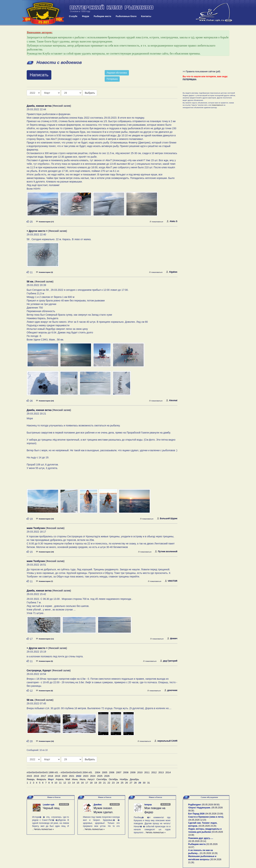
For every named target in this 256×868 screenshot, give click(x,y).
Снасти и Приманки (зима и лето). (206, 817)
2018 (50, 776)
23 (113, 783)
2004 (98, 772)
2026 (107, 776)
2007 (119, 772)
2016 (36, 776)
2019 (58, 776)
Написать (39, 75)
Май (68, 779)
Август (91, 779)
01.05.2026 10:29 (209, 853)
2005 (105, 772)
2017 (43, 776)
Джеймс (98, 805)
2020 (65, 776)
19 (96, 783)
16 (82, 783)
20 (100, 783)
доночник (171, 690)
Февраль (41, 779)
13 (69, 783)
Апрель (60, 779)
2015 (29, 776)
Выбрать (90, 93)
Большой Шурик (167, 518)
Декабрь (134, 779)
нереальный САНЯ (166, 741)
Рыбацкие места (102, 16)
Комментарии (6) (44, 691)
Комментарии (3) (44, 272)
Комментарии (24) (45, 401)
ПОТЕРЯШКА (190, 80)
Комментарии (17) (45, 222)
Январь (31, 779)
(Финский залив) (49, 106)
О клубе (73, 16)
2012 (154, 772)
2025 (100, 776)
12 (65, 783)
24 (118, 783)
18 (91, 783)
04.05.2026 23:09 (214, 814)
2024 (93, 776)
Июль (83, 779)
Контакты (146, 16)
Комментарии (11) (45, 639)
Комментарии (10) (45, 519)
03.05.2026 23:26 (207, 826)
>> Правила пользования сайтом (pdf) (202, 72)
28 (135, 783)
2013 (161, 772)
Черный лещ (51, 808)
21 (104, 783)
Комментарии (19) (45, 552)
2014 (168, 772)
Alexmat (172, 400)
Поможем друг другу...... (201, 838)
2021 (72, 776)
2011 (147, 772)
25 (122, 783)
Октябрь (113, 779)
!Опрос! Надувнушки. (200, 808)
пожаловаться (156, 222)
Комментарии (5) (44, 661)
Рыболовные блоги (126, 16)
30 (144, 783)
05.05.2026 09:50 (211, 805)
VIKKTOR (171, 581)
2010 (140, 772)
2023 (86, 776)
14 (74, 783)
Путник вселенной (166, 552)
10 (56, 783)
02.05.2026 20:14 (197, 841)
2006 (112, 772)
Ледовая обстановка (117, 73)
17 (87, 783)
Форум (86, 16)
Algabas (172, 272)
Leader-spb (49, 805)
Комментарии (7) (44, 581)
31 (149, 783)
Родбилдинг (195, 805)
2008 (126, 772)
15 (78, 783)
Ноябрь (124, 779)
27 (131, 783)
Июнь (75, 779)
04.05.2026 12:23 (197, 820)
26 (126, 783)
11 (60, 783)
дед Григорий (169, 661)
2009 (133, 772)
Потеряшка (112, 79)
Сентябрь (102, 779)
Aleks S (172, 221)
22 (109, 783)
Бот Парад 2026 (196, 814)
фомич (172, 638)
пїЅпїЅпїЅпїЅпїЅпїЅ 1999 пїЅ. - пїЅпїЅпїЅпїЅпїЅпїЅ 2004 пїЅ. (60, 772)
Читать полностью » (44, 829)
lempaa (148, 805)
